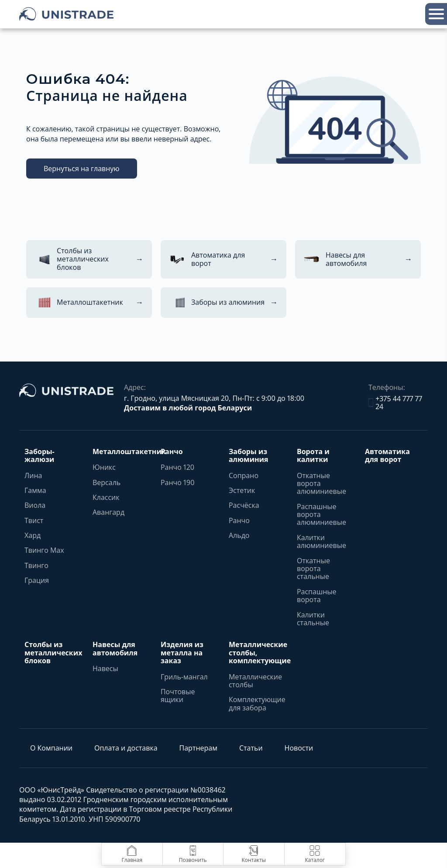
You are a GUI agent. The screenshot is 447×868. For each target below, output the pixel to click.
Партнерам (198, 748)
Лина (33, 475)
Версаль (107, 482)
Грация (37, 580)
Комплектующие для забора (257, 704)
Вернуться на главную (82, 169)
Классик (106, 497)
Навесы (105, 668)
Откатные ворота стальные (313, 569)
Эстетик (242, 490)
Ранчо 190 (178, 482)
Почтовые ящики (178, 696)
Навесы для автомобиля (115, 649)
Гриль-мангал (184, 677)
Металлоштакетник (129, 451)
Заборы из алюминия (249, 456)
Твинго (36, 565)
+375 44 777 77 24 (395, 403)
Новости (299, 748)
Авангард (108, 512)
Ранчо (172, 451)
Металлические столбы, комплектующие (260, 653)
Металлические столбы (255, 681)
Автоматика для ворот (387, 456)
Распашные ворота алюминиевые (321, 515)
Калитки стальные (313, 619)
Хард (33, 535)
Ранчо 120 (177, 467)
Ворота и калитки (313, 456)
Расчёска (244, 505)
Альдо (239, 535)
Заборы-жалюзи (40, 456)
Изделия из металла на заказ (182, 653)
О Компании (51, 748)
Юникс (104, 467)
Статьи (251, 748)
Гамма (35, 490)
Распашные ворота (317, 596)
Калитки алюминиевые (321, 542)
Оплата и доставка (126, 748)
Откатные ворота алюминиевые (321, 484)
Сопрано (244, 475)
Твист (34, 520)
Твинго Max (44, 550)
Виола (35, 505)
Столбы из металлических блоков (53, 653)
